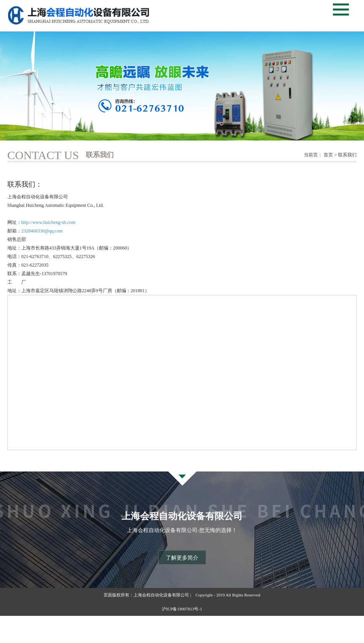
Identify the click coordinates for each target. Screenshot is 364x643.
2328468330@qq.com (42, 231)
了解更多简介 (182, 558)
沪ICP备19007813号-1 (182, 609)
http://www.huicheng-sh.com (48, 222)
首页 (328, 155)
